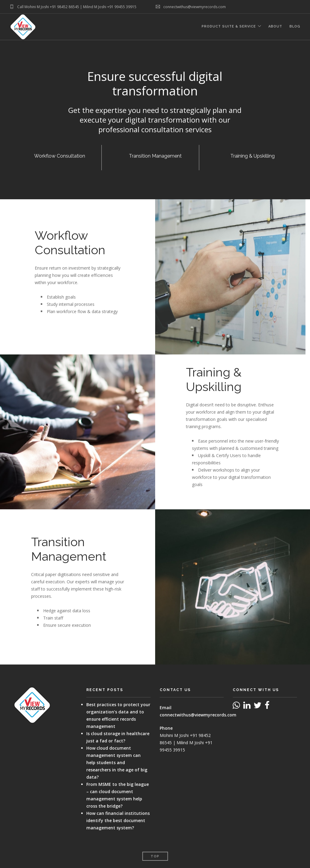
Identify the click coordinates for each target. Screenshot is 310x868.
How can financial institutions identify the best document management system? (118, 820)
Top (155, 856)
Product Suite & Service (229, 27)
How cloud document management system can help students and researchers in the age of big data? (117, 762)
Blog (295, 27)
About (275, 27)
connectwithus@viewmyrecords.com (198, 715)
